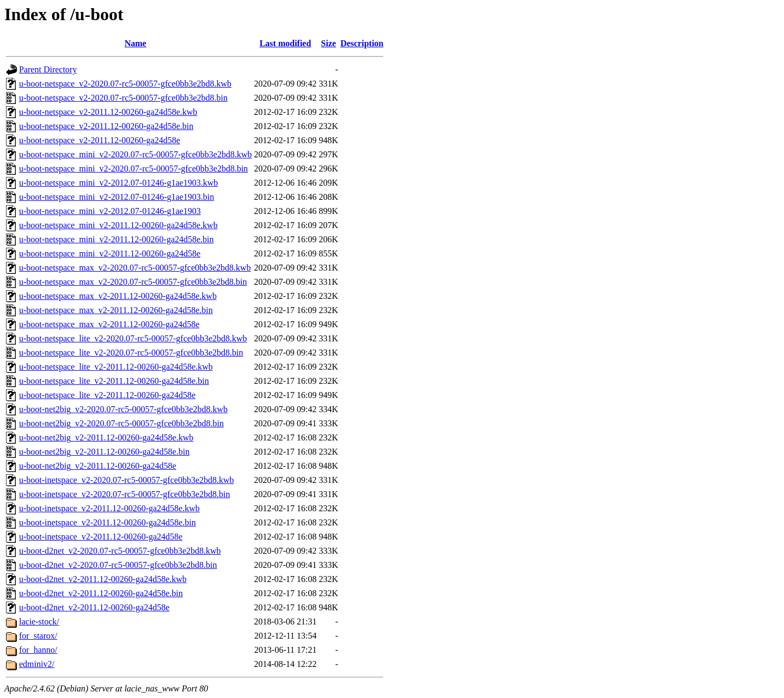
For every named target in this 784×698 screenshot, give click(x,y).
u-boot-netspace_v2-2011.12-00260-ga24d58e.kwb (108, 112)
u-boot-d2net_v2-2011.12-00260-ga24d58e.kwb (103, 579)
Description (362, 43)
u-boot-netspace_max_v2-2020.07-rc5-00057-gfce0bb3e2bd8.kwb (135, 268)
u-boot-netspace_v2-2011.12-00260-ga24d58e (100, 140)
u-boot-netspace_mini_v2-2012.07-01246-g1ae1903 (110, 211)
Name (136, 43)
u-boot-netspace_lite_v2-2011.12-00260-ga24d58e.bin (114, 381)
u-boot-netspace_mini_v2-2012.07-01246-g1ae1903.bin (117, 197)
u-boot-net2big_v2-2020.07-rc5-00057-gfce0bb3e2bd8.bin (121, 423)
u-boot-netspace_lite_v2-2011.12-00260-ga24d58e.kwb (116, 367)
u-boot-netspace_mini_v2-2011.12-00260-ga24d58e (110, 253)
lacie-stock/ (39, 622)
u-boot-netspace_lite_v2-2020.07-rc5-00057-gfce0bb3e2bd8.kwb (133, 338)
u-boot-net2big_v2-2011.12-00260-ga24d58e (98, 466)
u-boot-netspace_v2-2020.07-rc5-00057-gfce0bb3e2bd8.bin (123, 98)
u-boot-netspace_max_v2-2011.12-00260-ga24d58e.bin (116, 310)
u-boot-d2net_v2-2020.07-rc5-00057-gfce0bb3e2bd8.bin (118, 565)
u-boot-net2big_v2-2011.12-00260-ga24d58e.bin (104, 452)
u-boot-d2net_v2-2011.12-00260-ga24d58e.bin (101, 593)
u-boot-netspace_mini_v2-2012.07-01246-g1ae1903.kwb (118, 183)
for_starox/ (38, 636)
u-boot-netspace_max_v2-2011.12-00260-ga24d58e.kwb (118, 296)
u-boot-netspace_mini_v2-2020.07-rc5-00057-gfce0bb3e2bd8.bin (133, 169)
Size (329, 43)
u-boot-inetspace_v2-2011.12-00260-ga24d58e (101, 537)
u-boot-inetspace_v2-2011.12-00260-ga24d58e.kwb (109, 508)
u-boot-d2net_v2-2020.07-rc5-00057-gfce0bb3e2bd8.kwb (120, 551)
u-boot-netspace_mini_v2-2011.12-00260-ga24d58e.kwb (118, 225)
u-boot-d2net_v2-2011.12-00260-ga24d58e (94, 607)
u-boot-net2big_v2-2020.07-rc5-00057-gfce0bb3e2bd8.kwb (123, 409)
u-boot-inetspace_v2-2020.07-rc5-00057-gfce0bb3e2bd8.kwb (127, 480)
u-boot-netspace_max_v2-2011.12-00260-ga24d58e (109, 324)
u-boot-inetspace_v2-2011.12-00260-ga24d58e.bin (108, 522)
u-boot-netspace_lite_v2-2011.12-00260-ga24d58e (107, 395)
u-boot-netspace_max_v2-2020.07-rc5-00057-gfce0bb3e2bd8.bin (133, 282)
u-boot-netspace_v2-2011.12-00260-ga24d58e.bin (106, 126)
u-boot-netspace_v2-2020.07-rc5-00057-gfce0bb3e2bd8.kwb (125, 84)
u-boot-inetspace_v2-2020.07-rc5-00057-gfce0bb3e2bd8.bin (124, 494)
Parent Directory (48, 69)
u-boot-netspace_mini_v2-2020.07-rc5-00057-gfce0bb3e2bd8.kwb (135, 154)
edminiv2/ (37, 664)
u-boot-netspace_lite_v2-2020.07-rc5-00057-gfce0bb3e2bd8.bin (131, 353)
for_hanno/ (38, 650)
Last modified (286, 43)
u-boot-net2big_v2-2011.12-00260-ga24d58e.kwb (106, 437)
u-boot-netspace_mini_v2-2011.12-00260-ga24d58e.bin (117, 239)
